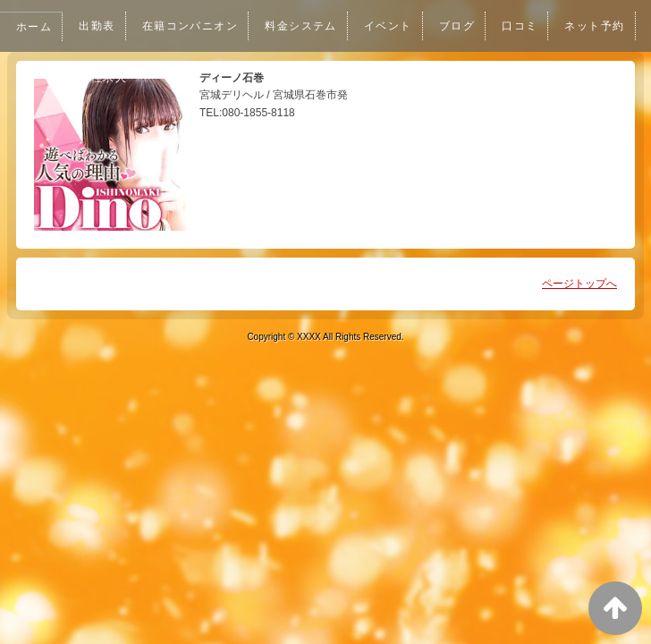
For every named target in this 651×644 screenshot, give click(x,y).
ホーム (35, 27)
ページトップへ (579, 284)
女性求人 (195, 78)
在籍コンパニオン (195, 26)
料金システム (309, 26)
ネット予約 (112, 78)
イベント (399, 26)
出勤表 (99, 26)
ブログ (469, 26)
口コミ (534, 26)
